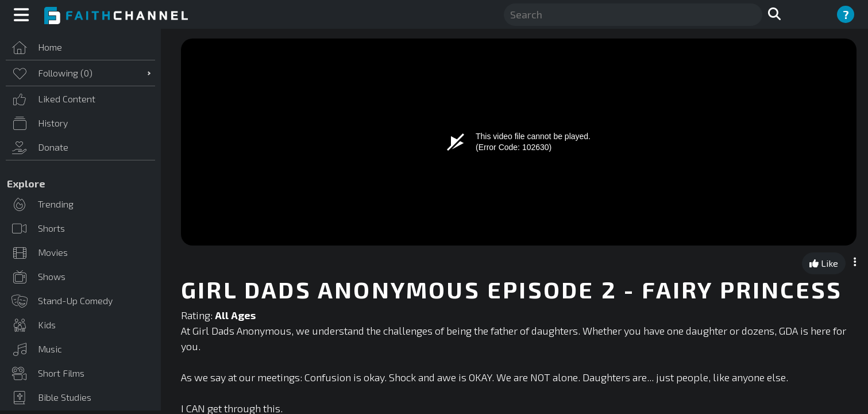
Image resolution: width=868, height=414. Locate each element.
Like (824, 263)
